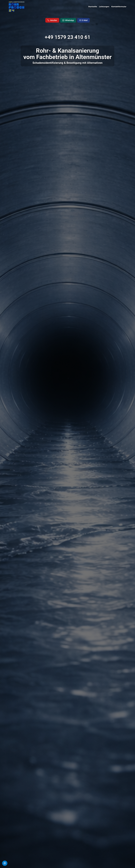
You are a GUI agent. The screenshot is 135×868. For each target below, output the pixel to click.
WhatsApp (68, 20)
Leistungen (105, 7)
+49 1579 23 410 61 (67, 37)
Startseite (93, 7)
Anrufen (52, 20)
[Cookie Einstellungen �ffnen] (5, 863)
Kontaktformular (119, 7)
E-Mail (83, 20)
